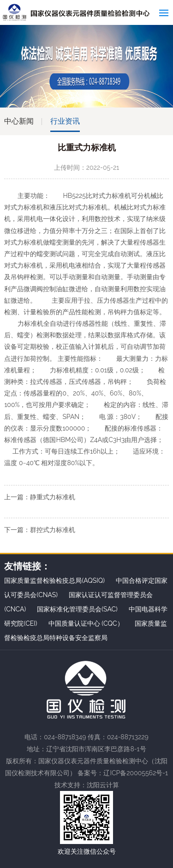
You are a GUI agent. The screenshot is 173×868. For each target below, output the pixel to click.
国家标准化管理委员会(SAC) (77, 609)
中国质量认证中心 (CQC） (86, 623)
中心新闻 (19, 121)
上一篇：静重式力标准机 (40, 497)
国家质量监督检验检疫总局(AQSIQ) (54, 581)
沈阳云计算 (103, 785)
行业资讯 (65, 121)
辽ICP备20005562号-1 (136, 773)
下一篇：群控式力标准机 (40, 530)
